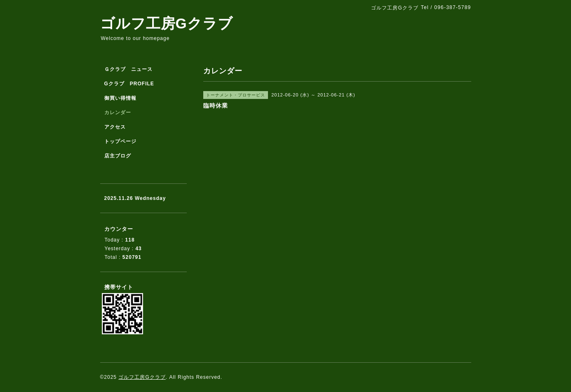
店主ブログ (118, 156)
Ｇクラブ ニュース (128, 69)
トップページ (120, 141)
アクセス (115, 127)
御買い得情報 (120, 98)
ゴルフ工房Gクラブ (167, 23)
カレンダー (118, 113)
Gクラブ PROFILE (129, 84)
